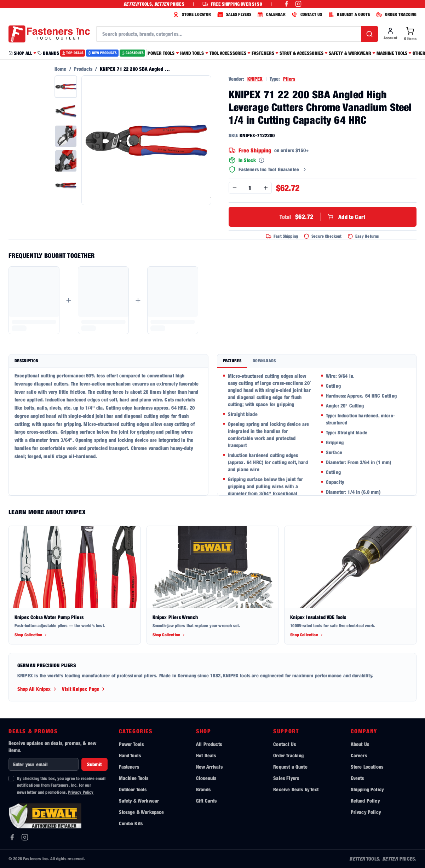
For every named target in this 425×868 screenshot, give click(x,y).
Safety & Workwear (139, 801)
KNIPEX (255, 79)
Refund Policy (365, 801)
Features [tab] (232, 361)
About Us (360, 744)
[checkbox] (11, 779)
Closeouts (206, 778)
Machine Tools (134, 778)
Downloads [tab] (264, 361)
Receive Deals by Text (296, 789)
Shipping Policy (367, 789)
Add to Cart (322, 217)
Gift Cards (206, 801)
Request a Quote (290, 767)
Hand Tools (130, 755)
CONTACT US (306, 15)
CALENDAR (270, 15)
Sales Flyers (286, 778)
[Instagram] (25, 837)
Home (61, 69)
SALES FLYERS (234, 15)
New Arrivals (209, 767)
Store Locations (367, 767)
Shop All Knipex (38, 689)
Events (357, 778)
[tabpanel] (317, 432)
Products (83, 69)
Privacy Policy (81, 792)
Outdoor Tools (133, 789)
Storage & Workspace (142, 812)
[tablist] (317, 361)
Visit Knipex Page (84, 689)
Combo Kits (131, 823)
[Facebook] (12, 837)
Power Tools (131, 744)
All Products (209, 744)
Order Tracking (288, 755)
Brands (203, 789)
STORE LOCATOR (191, 15)
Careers (359, 755)
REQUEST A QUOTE (348, 15)
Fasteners (129, 767)
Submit (94, 764)
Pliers (289, 79)
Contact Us (285, 744)
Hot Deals (206, 755)
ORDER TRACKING (395, 15)
